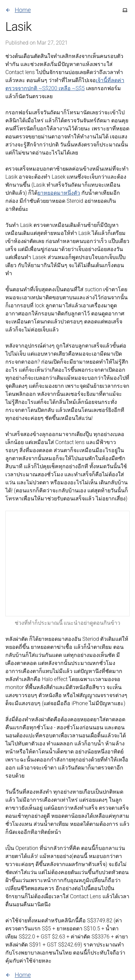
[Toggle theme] (125, 10)
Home (18, 10)
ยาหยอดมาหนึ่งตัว (59, 193)
